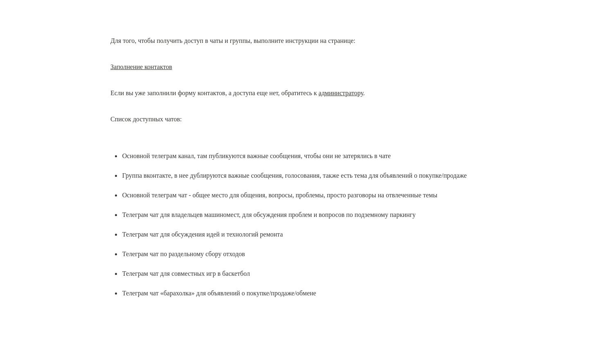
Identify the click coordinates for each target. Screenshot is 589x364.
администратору (341, 93)
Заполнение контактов (141, 67)
